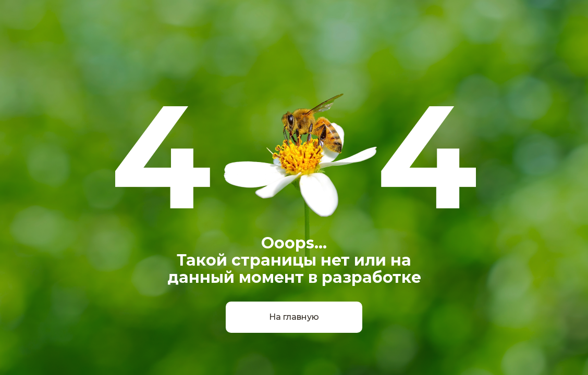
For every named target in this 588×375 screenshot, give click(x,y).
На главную (294, 317)
